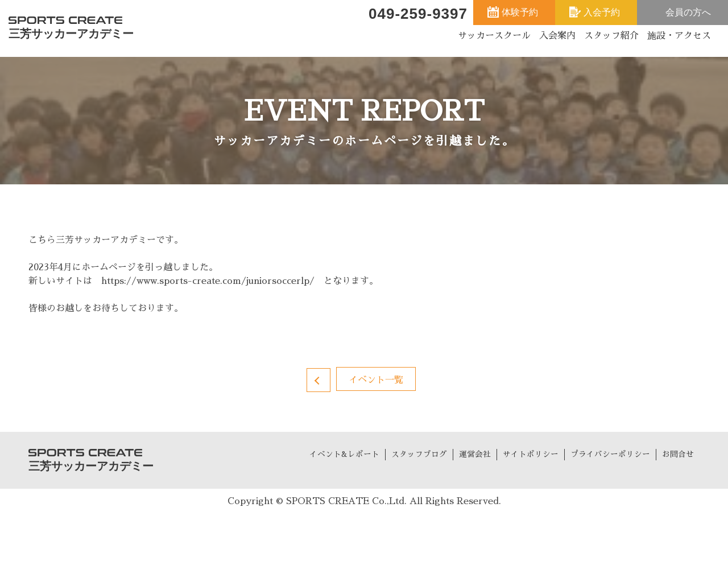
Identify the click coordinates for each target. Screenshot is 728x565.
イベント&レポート (344, 454)
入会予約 (602, 12)
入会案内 (557, 36)
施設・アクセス (679, 36)
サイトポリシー (531, 454)
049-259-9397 (418, 14)
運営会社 (475, 454)
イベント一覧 (376, 380)
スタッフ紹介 (611, 36)
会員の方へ (688, 12)
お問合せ (678, 454)
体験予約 (520, 12)
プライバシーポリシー (610, 454)
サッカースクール (494, 36)
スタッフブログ (419, 454)
